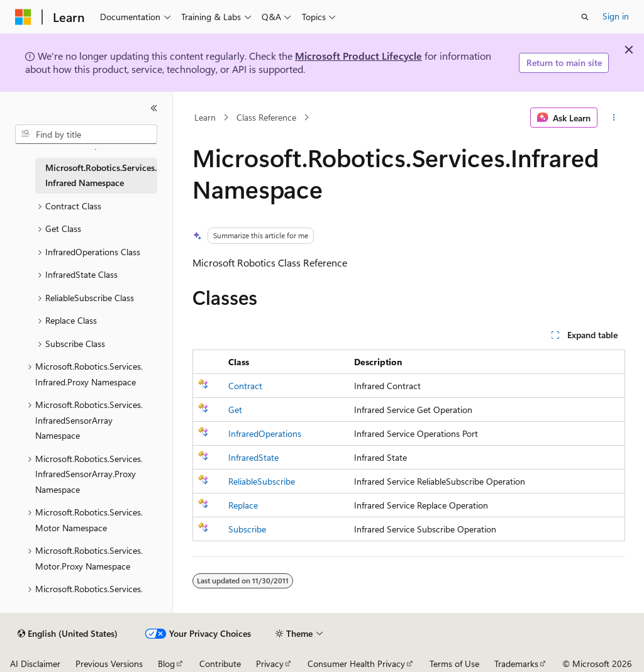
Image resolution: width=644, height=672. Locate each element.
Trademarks (516, 664)
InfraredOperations (265, 433)
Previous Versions (109, 664)
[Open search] (585, 17)
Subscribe (247, 529)
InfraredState (253, 457)
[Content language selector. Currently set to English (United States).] (68, 634)
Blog (166, 664)
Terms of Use (454, 664)
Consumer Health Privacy (356, 664)
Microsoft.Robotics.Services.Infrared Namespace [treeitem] (101, 175)
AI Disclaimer (35, 664)
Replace (243, 505)
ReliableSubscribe (262, 481)
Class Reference (266, 117)
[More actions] (613, 118)
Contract (245, 386)
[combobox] (86, 135)
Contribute (220, 664)
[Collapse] (154, 108)
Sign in (616, 16)
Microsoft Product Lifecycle (358, 56)
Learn (205, 117)
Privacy (270, 664)
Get (235, 410)
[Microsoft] (23, 17)
